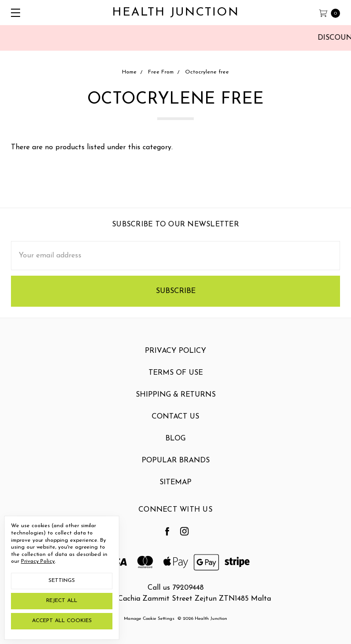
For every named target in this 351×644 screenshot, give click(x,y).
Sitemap (175, 492)
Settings (62, 581)
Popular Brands (176, 470)
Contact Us (175, 426)
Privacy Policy (175, 360)
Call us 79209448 (176, 588)
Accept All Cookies (62, 621)
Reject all (62, 601)
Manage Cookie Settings (149, 619)
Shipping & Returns (176, 404)
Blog (175, 448)
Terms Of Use (176, 382)
